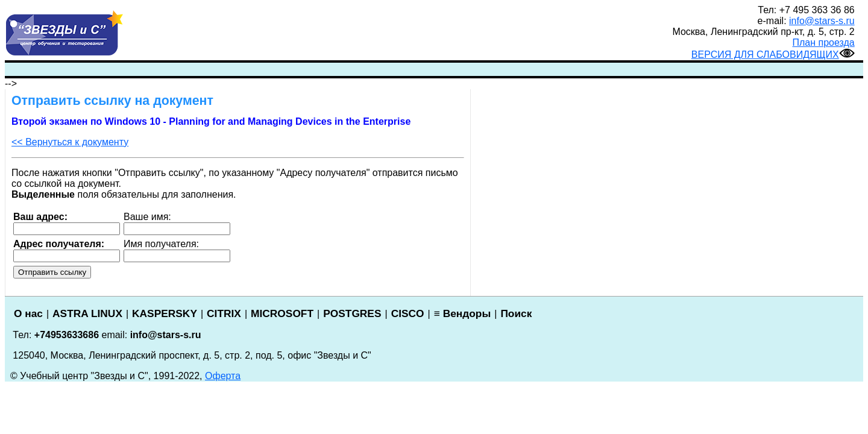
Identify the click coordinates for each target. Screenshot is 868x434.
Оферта (223, 376)
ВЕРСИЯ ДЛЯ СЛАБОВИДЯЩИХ (773, 55)
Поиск (516, 313)
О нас (28, 313)
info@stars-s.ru (822, 21)
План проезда (824, 42)
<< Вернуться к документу (70, 142)
